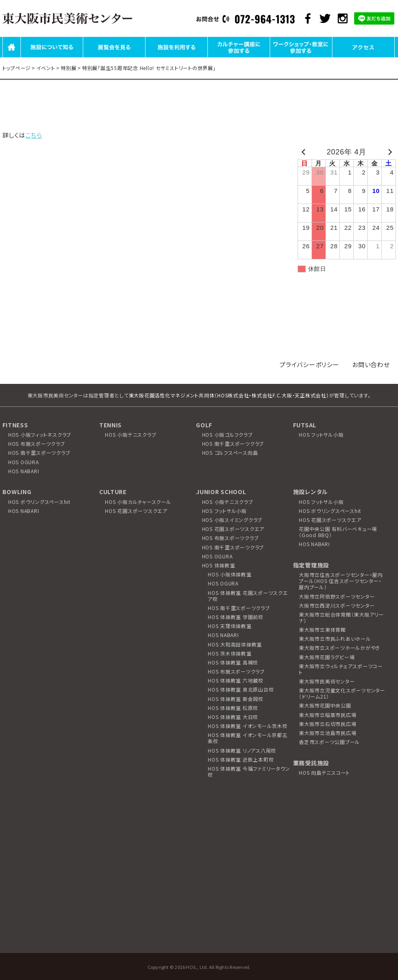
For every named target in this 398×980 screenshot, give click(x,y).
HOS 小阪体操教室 (230, 574)
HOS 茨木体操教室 (230, 653)
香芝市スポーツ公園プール (329, 742)
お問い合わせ (371, 364)
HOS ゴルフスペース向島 (230, 453)
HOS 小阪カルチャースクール (138, 502)
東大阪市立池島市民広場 (327, 733)
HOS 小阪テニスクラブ (131, 434)
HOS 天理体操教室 (230, 626)
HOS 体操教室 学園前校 (236, 617)
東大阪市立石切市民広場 (327, 724)
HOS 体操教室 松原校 (233, 708)
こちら (34, 135)
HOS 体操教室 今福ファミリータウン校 (249, 771)
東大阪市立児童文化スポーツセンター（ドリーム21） (342, 693)
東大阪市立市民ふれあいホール (335, 639)
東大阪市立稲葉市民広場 (327, 715)
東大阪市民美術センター (327, 681)
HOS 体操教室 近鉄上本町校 (241, 759)
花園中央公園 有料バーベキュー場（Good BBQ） (338, 532)
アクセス (363, 57)
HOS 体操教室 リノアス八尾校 (242, 750)
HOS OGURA (24, 462)
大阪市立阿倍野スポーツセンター (337, 596)
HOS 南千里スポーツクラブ (39, 453)
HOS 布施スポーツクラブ (37, 443)
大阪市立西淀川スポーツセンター (337, 605)
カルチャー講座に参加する (239, 57)
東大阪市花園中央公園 (325, 705)
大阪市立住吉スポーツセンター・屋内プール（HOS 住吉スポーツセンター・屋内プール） (341, 581)
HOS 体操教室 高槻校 (233, 662)
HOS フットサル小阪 (321, 434)
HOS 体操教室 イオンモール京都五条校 (248, 738)
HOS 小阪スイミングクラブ (232, 520)
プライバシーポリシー (309, 364)
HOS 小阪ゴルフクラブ (227, 434)
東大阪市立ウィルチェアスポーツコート (341, 669)
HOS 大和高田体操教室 (235, 644)
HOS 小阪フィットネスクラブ (40, 434)
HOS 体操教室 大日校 (233, 717)
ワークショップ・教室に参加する (301, 57)
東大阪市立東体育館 (322, 630)
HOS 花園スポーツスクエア (136, 511)
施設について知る (52, 57)
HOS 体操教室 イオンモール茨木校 (248, 726)
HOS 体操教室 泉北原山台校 (241, 689)
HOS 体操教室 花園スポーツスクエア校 (248, 596)
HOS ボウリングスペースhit (39, 502)
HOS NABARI (24, 471)
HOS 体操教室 (219, 565)
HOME (12, 57)
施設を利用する (176, 57)
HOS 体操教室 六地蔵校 (236, 680)
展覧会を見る (114, 57)
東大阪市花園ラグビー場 (327, 657)
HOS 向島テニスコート (324, 772)
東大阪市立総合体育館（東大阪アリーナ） (341, 617)
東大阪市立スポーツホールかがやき (339, 648)
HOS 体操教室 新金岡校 (236, 699)
